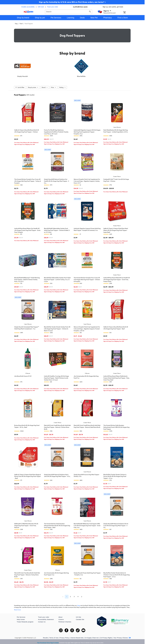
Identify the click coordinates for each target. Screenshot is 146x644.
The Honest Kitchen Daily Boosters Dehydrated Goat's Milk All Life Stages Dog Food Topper (116, 426)
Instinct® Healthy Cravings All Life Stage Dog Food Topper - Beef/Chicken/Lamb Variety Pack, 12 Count (56, 377)
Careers (61, 617)
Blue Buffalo (43, 76)
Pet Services (21, 614)
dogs (79, 604)
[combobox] (69, 12)
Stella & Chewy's (63, 76)
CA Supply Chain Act (92, 635)
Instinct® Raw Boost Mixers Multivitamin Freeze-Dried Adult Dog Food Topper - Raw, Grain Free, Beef (116, 377)
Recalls (46, 635)
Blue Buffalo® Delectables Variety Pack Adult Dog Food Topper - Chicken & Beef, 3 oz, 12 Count (57, 229)
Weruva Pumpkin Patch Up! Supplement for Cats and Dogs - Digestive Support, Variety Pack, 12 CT (87, 180)
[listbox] (72, 67)
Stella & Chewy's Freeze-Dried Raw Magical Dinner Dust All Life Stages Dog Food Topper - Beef (27, 476)
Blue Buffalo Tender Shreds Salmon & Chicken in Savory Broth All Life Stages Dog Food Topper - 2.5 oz (117, 574)
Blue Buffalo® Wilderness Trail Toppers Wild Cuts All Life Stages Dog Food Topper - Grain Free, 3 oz (87, 525)
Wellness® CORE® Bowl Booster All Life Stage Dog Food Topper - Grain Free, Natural (26, 525)
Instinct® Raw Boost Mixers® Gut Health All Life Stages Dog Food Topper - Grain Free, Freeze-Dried (117, 279)
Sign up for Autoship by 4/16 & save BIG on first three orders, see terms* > (72, 2)
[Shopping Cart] (127, 13)
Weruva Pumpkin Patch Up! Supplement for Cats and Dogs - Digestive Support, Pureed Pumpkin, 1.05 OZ (87, 328)
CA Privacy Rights (106, 635)
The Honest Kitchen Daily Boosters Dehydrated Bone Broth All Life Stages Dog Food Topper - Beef (57, 525)
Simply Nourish (24, 76)
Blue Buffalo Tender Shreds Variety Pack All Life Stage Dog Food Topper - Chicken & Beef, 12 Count (57, 328)
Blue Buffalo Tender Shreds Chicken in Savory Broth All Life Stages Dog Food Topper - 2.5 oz (115, 476)
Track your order (53, 7)
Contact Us (42, 619)
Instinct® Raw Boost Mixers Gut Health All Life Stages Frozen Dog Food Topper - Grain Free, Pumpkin (27, 229)
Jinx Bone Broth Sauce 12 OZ (23, 375)
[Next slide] (127, 67)
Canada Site (80, 617)
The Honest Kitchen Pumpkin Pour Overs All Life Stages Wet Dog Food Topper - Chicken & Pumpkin (87, 279)
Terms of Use (54, 635)
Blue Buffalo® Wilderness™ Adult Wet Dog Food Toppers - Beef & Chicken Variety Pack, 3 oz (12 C (27, 279)
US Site (78, 614)
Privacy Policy (64, 635)
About (60, 614)
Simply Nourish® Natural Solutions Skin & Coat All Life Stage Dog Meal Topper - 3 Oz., (116, 525)
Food (21, 24)
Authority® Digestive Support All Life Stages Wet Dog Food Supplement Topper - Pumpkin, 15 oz (87, 131)
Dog (16, 24)
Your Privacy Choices (122, 635)
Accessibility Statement (46, 617)
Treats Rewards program (25, 619)
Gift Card (41, 7)
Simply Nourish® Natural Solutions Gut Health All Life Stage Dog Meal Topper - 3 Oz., (56, 180)
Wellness (121, 76)
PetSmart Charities (65, 619)
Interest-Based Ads (77, 635)
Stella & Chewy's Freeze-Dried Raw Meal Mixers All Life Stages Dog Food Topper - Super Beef (116, 229)
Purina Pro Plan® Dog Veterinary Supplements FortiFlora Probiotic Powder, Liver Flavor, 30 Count (56, 131)
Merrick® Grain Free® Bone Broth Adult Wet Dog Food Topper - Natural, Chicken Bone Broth (57, 426)
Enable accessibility (28, 7)
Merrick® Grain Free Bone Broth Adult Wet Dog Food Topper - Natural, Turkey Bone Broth (27, 574)
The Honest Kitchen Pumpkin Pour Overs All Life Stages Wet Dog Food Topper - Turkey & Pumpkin (28, 180)
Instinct (101, 76)
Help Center (21, 617)
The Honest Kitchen (82, 76)
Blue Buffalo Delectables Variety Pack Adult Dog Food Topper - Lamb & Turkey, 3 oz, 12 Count (57, 279)
